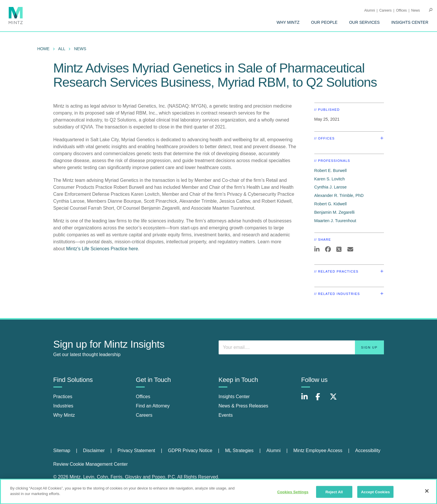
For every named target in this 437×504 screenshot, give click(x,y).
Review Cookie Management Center (91, 464)
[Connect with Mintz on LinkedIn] (307, 400)
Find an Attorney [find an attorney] (153, 406)
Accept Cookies (375, 495)
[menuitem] (288, 22)
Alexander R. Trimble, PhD (339, 195)
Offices (401, 10)
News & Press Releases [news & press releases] (244, 406)
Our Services (365, 22)
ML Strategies (239, 450)
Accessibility (368, 450)
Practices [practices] (63, 397)
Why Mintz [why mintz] (64, 415)
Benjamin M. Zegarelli (334, 212)
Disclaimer (94, 450)
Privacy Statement (136, 450)
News (416, 10)
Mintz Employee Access (318, 450)
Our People (324, 22)
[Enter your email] (301, 347)
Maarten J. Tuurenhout (335, 221)
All (62, 49)
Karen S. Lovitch (330, 179)
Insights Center (410, 22)
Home (43, 49)
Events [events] (226, 415)
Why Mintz (288, 22)
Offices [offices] (143, 397)
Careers (386, 10)
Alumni (370, 10)
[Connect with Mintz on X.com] (336, 400)
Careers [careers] (144, 415)
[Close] (427, 494)
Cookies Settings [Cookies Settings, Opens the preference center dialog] (293, 495)
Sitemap (62, 450)
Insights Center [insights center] (234, 397)
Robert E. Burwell (331, 171)
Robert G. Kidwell (331, 204)
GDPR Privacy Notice (190, 450)
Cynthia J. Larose (331, 187)
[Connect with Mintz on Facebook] (321, 400)
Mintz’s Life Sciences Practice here (102, 249)
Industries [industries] (63, 406)
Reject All (334, 495)
